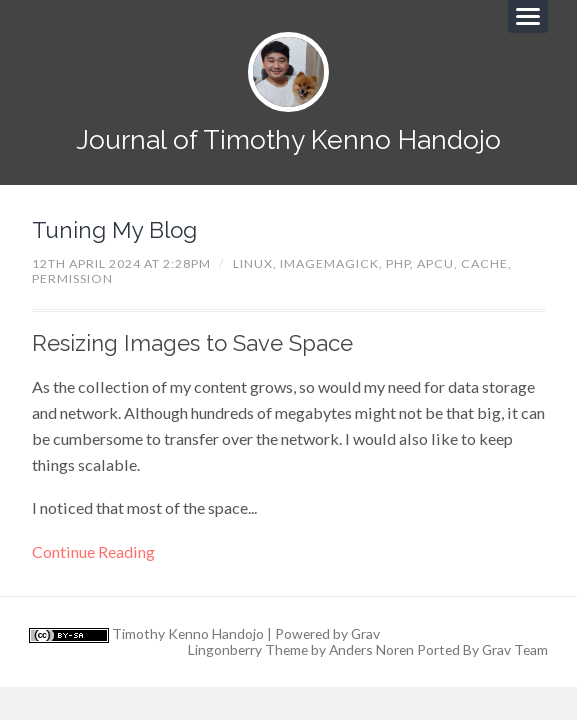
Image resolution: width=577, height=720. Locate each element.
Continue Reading (93, 551)
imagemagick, (333, 263)
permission (72, 278)
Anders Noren (371, 649)
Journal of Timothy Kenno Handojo (288, 139)
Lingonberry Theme (248, 649)
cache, (486, 263)
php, (401, 263)
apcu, (439, 263)
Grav (365, 633)
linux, (256, 263)
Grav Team (515, 649)
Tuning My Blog (114, 230)
